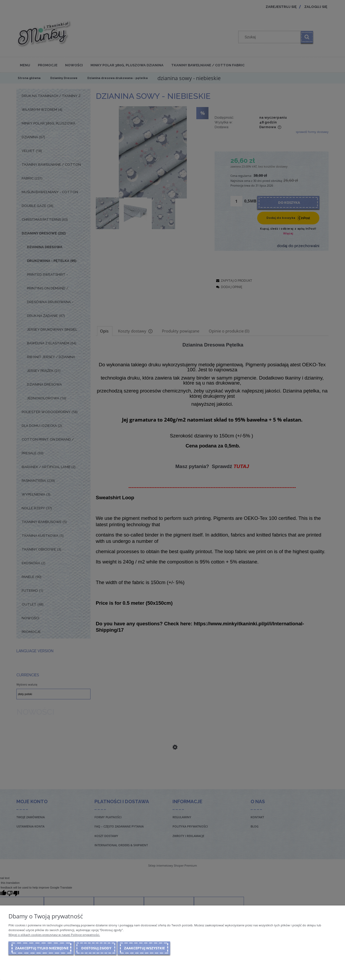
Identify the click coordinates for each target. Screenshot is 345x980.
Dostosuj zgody (96, 948)
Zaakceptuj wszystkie (144, 948)
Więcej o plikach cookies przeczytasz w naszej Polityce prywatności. (54, 935)
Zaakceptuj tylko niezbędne (42, 948)
